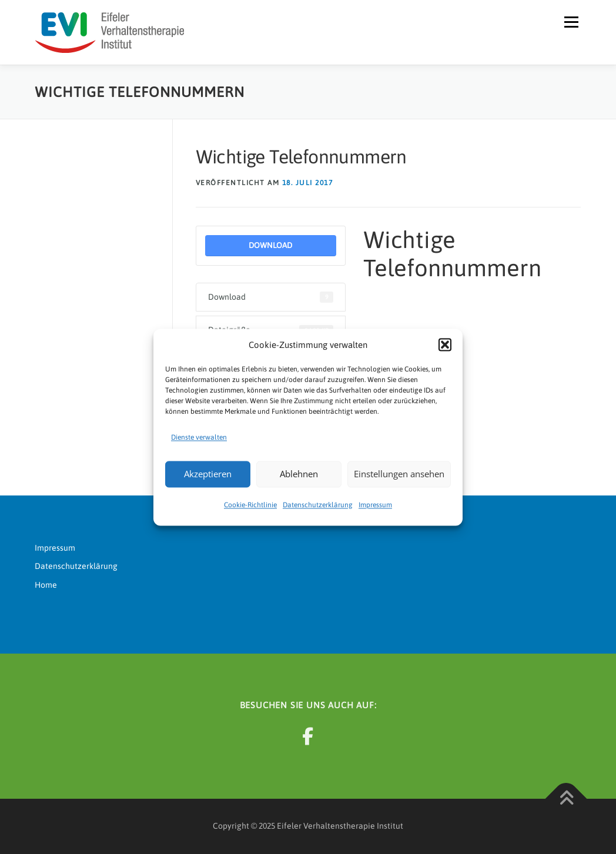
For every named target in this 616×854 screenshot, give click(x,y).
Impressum (375, 505)
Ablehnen (299, 474)
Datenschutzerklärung (318, 505)
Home (46, 585)
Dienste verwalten (199, 437)
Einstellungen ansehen (399, 474)
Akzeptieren (208, 474)
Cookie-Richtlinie (250, 505)
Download (270, 245)
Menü (571, 22)
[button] (445, 345)
